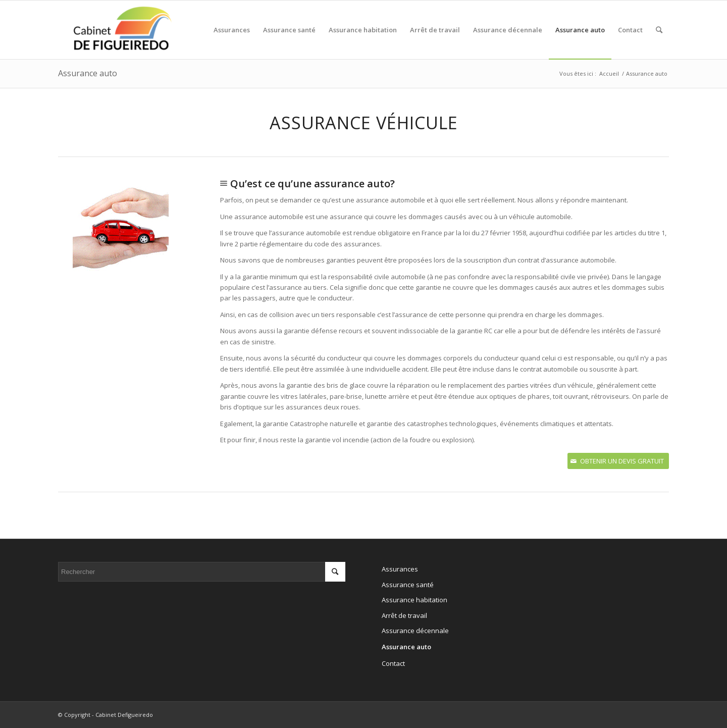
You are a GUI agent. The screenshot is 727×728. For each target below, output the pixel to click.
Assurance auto (88, 73)
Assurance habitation (414, 600)
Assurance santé (408, 585)
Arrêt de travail (404, 615)
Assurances (400, 569)
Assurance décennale (415, 631)
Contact (393, 663)
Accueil (609, 73)
